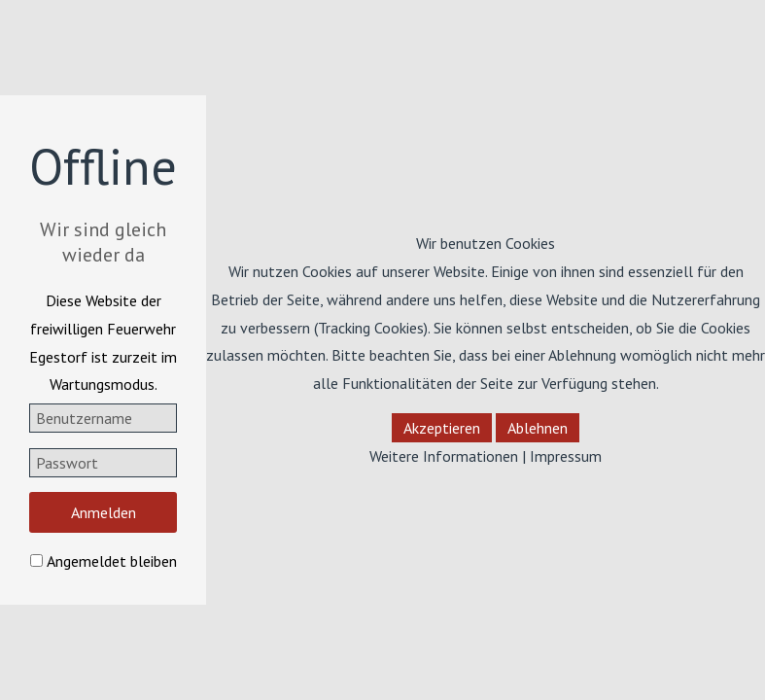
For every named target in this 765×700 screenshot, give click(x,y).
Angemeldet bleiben (112, 561)
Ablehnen (538, 428)
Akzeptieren (442, 428)
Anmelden (104, 512)
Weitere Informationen (444, 456)
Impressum (566, 456)
